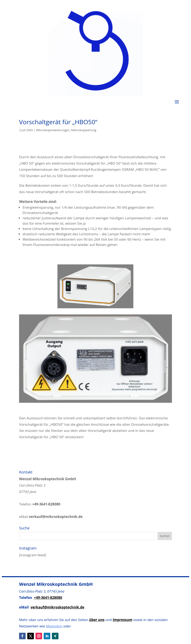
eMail (51, 517)
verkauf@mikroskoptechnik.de (57, 607)
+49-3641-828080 (48, 598)
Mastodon (54, 626)
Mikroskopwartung (84, 130)
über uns (97, 620)
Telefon (40, 504)
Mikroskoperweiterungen (53, 130)
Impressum (122, 620)
